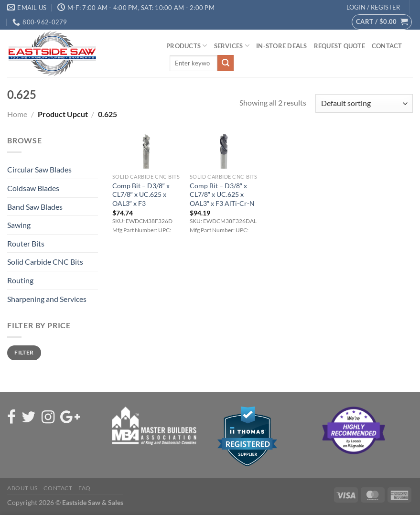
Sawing (19, 225)
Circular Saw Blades (39, 169)
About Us (22, 488)
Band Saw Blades (35, 207)
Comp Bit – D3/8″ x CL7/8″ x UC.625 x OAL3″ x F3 (141, 194)
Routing (20, 280)
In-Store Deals (282, 46)
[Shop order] (364, 103)
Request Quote (339, 46)
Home (17, 114)
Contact (387, 46)
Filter (24, 352)
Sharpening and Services (47, 299)
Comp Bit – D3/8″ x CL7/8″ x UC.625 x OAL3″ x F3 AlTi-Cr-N (222, 194)
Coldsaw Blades (33, 188)
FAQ (85, 488)
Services (232, 46)
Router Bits (26, 243)
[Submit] (226, 63)
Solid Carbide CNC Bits (45, 262)
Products (187, 46)
